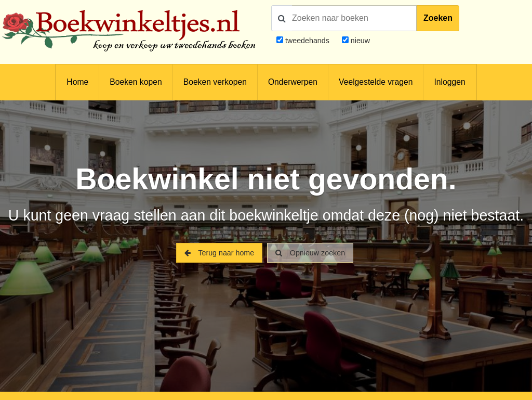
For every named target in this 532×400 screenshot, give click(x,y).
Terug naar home (219, 253)
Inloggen (449, 82)
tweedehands (307, 41)
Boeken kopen (136, 82)
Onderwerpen (293, 82)
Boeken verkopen (215, 82)
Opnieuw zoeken (310, 253)
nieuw (359, 41)
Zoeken (438, 18)
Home (77, 82)
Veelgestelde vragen (376, 82)
